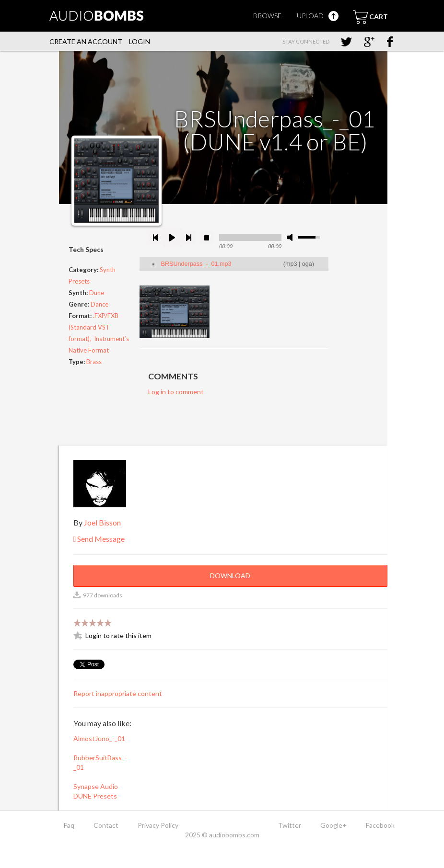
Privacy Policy (158, 825)
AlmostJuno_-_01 (99, 738)
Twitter (290, 825)
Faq (69, 825)
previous (156, 238)
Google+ (333, 825)
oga (307, 264)
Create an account (86, 41)
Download (230, 576)
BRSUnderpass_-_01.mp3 (196, 264)
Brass (94, 362)
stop (207, 238)
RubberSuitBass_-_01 (100, 762)
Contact (106, 825)
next (188, 238)
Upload (318, 16)
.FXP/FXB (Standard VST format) (93, 327)
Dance (99, 304)
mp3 (291, 264)
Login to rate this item (118, 635)
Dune (97, 293)
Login (140, 41)
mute (292, 237)
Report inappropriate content (118, 693)
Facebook (380, 825)
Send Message (99, 539)
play (172, 238)
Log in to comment (176, 392)
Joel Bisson (102, 522)
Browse (267, 16)
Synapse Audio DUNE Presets (96, 791)
